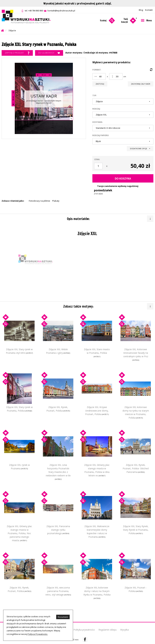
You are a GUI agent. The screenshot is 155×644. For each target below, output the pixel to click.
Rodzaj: (96, 109)
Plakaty (56, 201)
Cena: (97, 159)
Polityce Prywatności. (38, 634)
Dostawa (97, 122)
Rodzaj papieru (101, 135)
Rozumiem (63, 617)
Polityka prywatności (84, 630)
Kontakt (149, 10)
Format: (97, 70)
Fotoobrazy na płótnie (39, 201)
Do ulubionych (49, 53)
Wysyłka (124, 630)
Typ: (95, 96)
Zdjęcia (12, 31)
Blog (141, 10)
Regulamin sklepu (108, 630)
